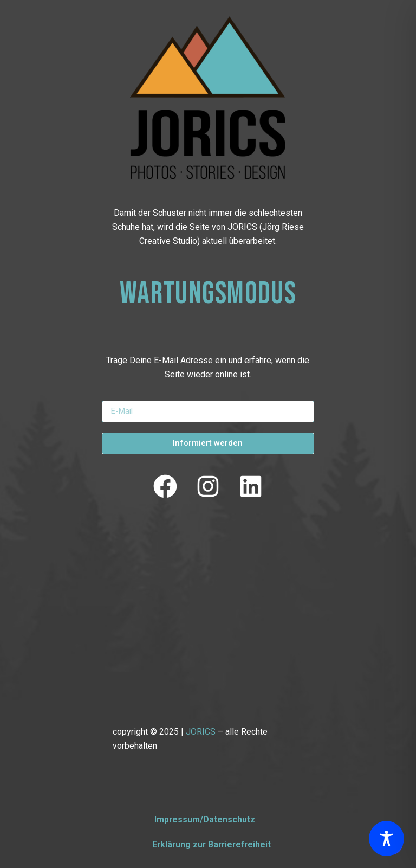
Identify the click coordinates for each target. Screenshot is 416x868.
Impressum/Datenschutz (205, 819)
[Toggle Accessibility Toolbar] (386, 838)
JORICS (201, 732)
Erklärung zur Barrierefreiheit (212, 844)
